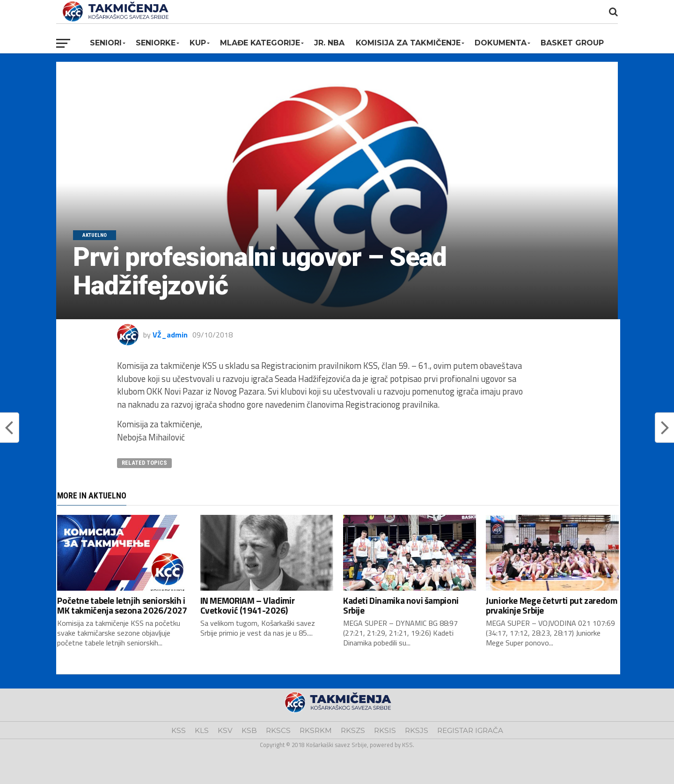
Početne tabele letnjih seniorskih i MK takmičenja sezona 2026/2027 (122, 605)
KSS (179, 730)
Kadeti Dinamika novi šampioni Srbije (401, 605)
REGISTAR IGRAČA (470, 730)
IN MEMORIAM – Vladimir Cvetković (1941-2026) (248, 605)
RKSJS (417, 730)
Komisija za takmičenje (408, 43)
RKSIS (385, 730)
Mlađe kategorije (260, 43)
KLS (202, 730)
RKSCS (278, 730)
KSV (225, 730)
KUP (198, 43)
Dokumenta (501, 43)
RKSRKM (316, 730)
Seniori (106, 43)
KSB (249, 730)
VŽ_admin (170, 335)
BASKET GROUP (572, 43)
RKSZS (353, 730)
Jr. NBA (329, 43)
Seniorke (156, 43)
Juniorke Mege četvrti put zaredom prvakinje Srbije (551, 605)
